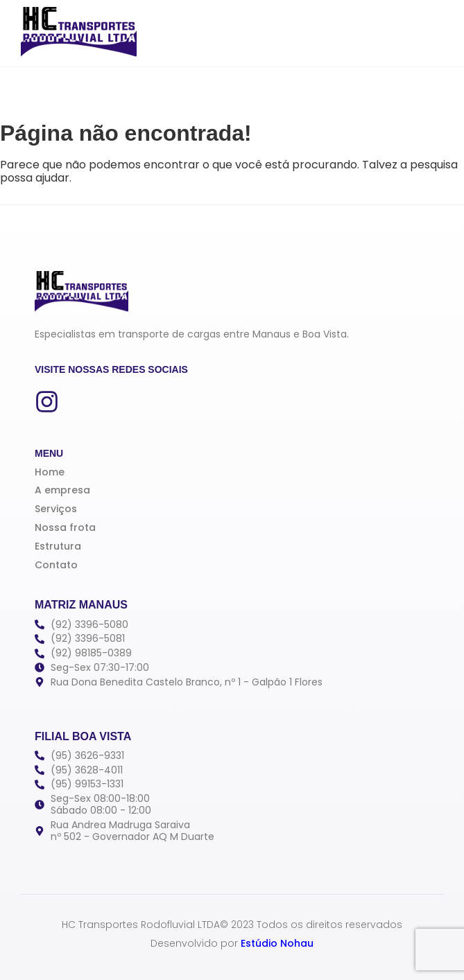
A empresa (62, 490)
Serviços (56, 509)
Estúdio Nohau (277, 943)
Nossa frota (65, 527)
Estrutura (58, 546)
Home (50, 472)
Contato (56, 565)
